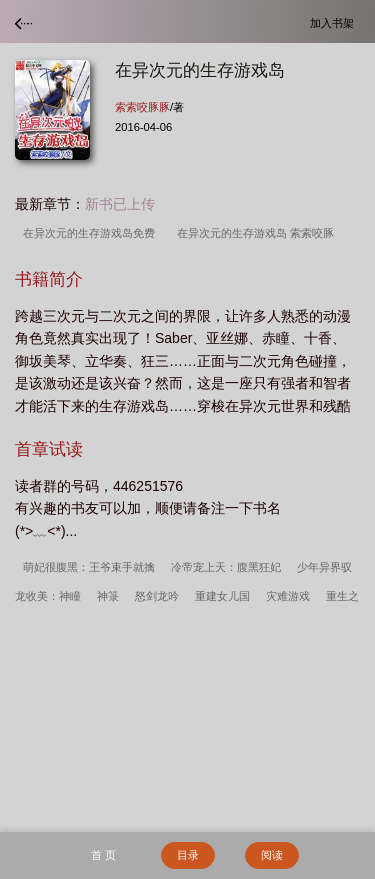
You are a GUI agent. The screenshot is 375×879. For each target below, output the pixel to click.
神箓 (108, 596)
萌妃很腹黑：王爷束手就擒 (89, 567)
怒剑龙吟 (157, 596)
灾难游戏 (288, 596)
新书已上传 (120, 204)
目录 (188, 855)
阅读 (272, 855)
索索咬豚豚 (142, 107)
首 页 (103, 855)
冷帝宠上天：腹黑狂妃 (226, 567)
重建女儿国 (222, 596)
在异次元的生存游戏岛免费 (92, 233)
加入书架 (335, 22)
